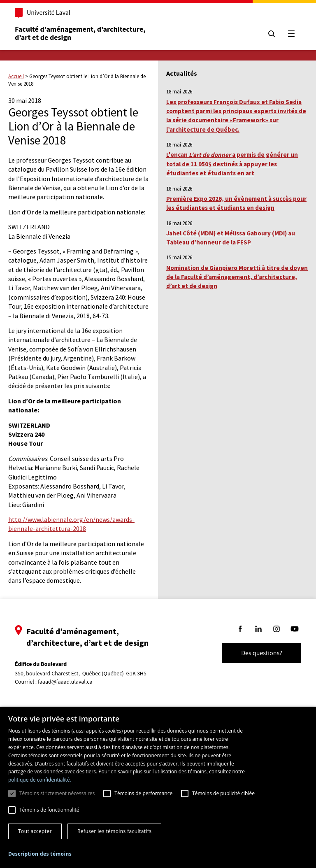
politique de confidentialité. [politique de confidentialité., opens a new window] (40, 780)
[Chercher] (272, 34)
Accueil (16, 76)
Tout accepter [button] (35, 831)
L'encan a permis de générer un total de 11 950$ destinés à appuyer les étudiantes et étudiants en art (232, 164)
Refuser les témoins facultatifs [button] (114, 831)
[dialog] (158, 787)
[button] (40, 854)
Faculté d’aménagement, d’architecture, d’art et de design (81, 34)
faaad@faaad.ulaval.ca (65, 682)
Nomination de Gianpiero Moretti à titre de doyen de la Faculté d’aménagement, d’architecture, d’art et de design (237, 277)
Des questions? (262, 653)
